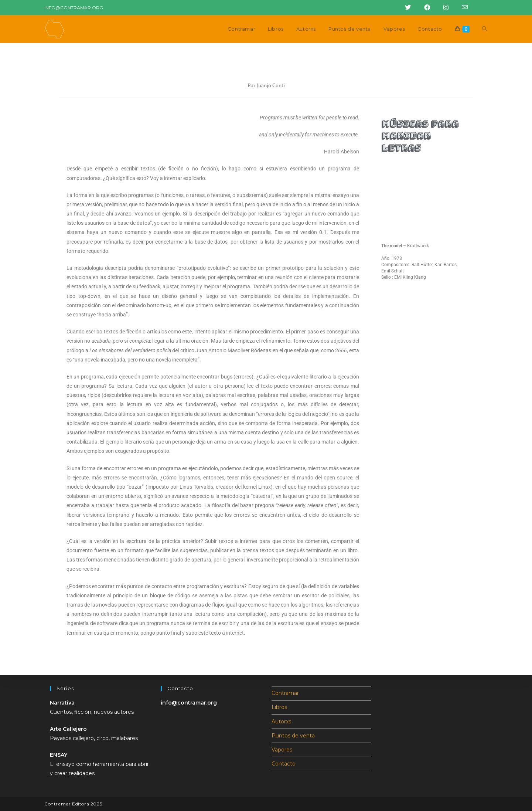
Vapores (282, 750)
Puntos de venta (293, 736)
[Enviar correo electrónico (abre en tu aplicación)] (460, 8)
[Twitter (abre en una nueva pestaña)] (406, 8)
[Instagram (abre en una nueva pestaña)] (444, 8)
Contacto (284, 764)
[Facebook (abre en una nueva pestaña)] (425, 8)
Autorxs (281, 722)
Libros (279, 707)
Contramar (285, 693)
